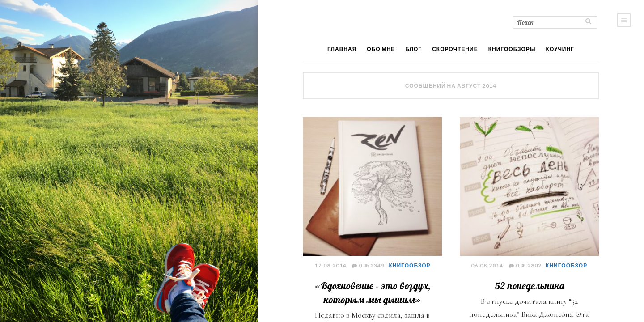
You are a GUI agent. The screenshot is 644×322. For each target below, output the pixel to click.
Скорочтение (455, 49)
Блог (413, 49)
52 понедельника (529, 286)
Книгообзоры (512, 49)
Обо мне (381, 49)
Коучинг (560, 49)
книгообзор (410, 265)
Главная (342, 49)
